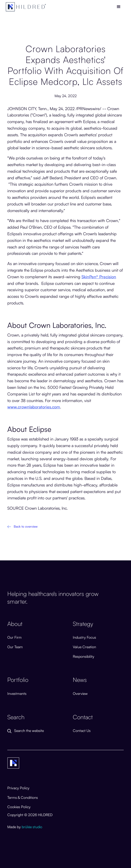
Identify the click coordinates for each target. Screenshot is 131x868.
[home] (26, 7)
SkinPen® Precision (99, 276)
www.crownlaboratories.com (34, 407)
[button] (119, 7)
